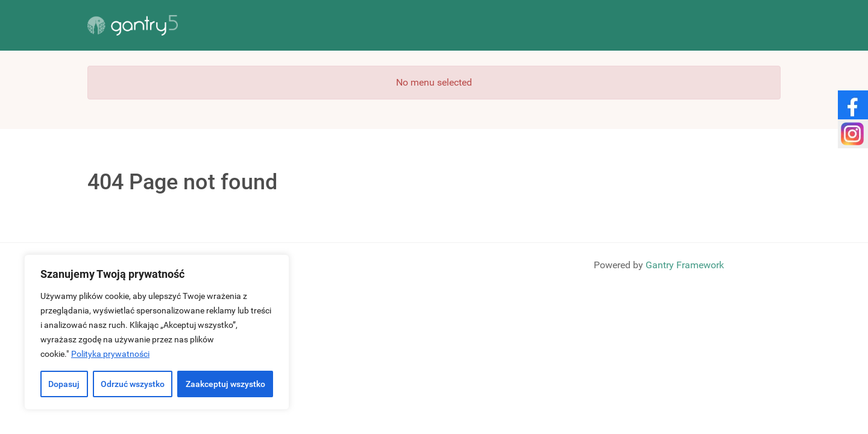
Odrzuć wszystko (133, 384)
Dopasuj (64, 384)
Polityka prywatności (110, 354)
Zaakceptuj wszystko (225, 384)
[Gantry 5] (133, 25)
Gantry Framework (685, 265)
